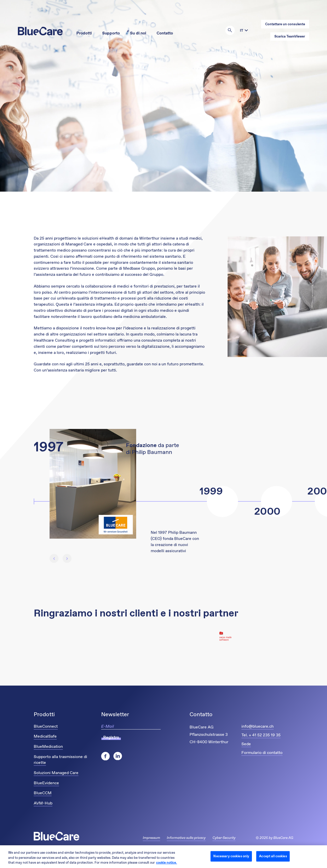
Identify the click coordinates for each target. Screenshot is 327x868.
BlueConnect (46, 727)
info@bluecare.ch (258, 727)
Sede (246, 744)
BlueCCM (43, 793)
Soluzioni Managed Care (56, 773)
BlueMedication (48, 747)
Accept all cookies (273, 856)
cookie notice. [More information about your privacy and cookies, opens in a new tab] (167, 863)
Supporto (111, 33)
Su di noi (138, 33)
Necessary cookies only (231, 856)
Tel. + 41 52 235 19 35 (261, 735)
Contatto (165, 33)
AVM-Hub (43, 803)
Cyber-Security (224, 838)
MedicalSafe (45, 736)
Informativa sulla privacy (186, 838)
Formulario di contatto (262, 753)
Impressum (151, 838)
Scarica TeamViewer (290, 37)
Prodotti (84, 33)
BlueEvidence (46, 783)
